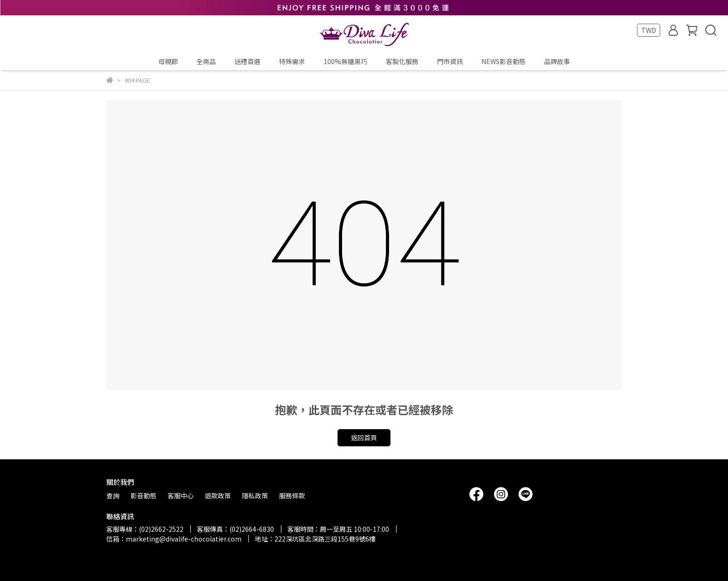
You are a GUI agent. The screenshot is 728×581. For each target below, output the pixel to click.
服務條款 (292, 496)
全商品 (206, 61)
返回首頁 (364, 437)
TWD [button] (649, 30)
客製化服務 (402, 61)
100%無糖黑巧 (345, 61)
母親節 (168, 61)
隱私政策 (255, 496)
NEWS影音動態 (504, 61)
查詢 (113, 496)
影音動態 (143, 496)
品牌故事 (557, 61)
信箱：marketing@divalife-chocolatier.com (174, 539)
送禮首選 (247, 61)
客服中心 (181, 496)
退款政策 (218, 496)
